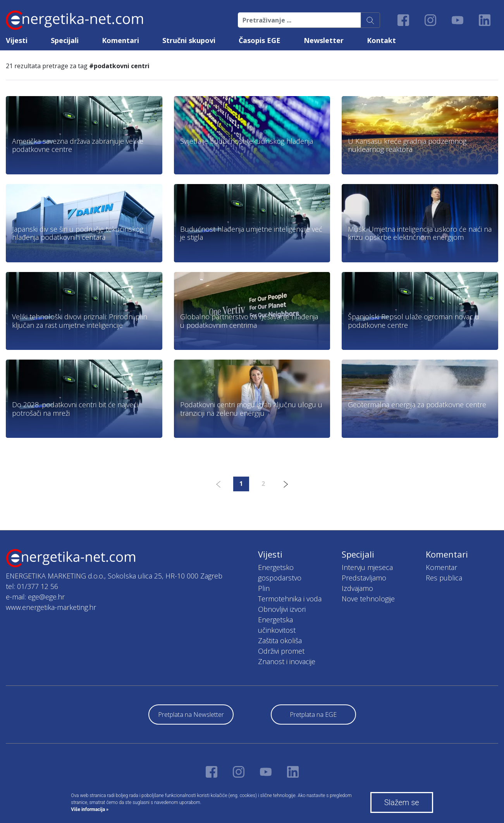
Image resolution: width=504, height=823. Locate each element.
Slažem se (402, 802)
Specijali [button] (65, 40)
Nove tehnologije (368, 599)
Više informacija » (90, 809)
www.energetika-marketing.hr (51, 607)
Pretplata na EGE (313, 715)
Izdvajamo (357, 588)
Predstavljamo (364, 578)
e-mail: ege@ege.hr (35, 597)
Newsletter (324, 40)
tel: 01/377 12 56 (32, 586)
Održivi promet (281, 651)
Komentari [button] (120, 40)
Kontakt (381, 40)
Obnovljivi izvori (282, 609)
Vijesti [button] (17, 40)
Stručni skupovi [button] (189, 40)
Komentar (441, 567)
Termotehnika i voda (290, 599)
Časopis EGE (260, 40)
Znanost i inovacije (287, 661)
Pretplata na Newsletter (191, 715)
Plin (264, 588)
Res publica (444, 578)
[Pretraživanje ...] (299, 20)
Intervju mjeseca (367, 567)
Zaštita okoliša (280, 640)
